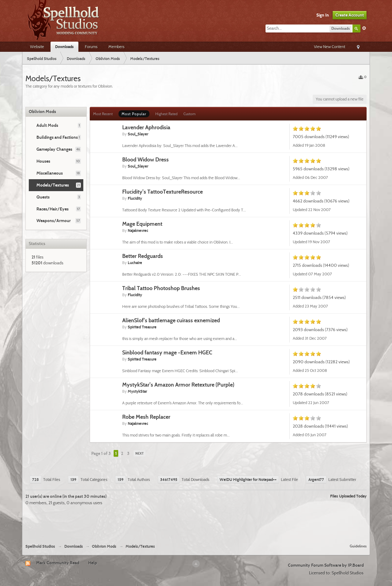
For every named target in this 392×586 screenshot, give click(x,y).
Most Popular (134, 114)
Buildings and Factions (57, 137)
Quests (43, 197)
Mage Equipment (142, 224)
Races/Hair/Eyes (53, 209)
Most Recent (103, 114)
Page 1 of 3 (101, 453)
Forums (91, 47)
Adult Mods (47, 125)
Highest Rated (166, 114)
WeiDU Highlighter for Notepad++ (248, 479)
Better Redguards (143, 256)
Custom (190, 114)
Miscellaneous (50, 173)
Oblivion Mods (42, 112)
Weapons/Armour (54, 221)
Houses (43, 161)
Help (93, 563)
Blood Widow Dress (145, 159)
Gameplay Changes (54, 149)
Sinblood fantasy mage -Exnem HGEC (167, 352)
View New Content (330, 47)
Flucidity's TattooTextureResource (162, 192)
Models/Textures (53, 185)
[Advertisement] (196, 522)
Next (139, 453)
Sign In (323, 15)
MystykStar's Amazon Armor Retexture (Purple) (178, 385)
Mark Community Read (58, 563)
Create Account (350, 15)
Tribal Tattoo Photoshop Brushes (161, 288)
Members (116, 47)
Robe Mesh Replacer (146, 417)
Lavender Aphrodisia (146, 127)
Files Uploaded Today (348, 496)
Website (37, 47)
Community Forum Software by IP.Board (326, 565)
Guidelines (358, 546)
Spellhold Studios (40, 546)
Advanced (364, 28)
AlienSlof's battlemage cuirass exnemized (171, 320)
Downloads (64, 47)
